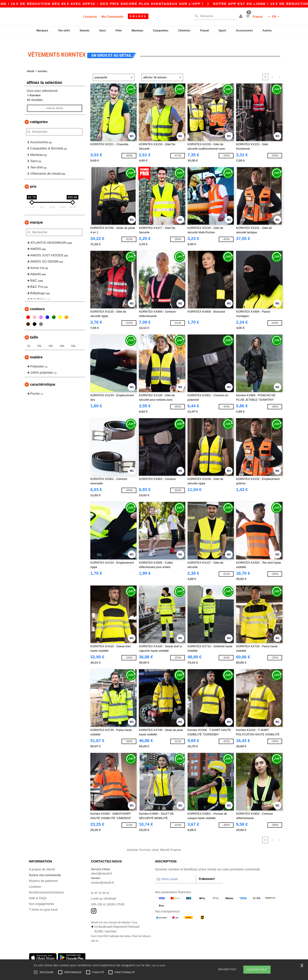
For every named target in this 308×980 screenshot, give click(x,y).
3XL (51, 338)
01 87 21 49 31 (101, 885)
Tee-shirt (64, 30)
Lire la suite (159, 965)
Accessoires (244, 30)
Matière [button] (36, 349)
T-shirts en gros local (43, 902)
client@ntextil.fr (102, 866)
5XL (74, 338)
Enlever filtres (54, 101)
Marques (42, 30)
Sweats (84, 30)
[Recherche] (215, 16)
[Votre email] (176, 871)
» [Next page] (279, 69)
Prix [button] (33, 179)
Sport (222, 30)
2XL (40, 338)
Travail (204, 30)
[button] (241, 17)
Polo (119, 30)
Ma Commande (112, 17)
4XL (62, 338)
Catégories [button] (39, 114)
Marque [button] (37, 215)
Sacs (103, 30)
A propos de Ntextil (42, 862)
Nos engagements (42, 896)
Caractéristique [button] (43, 377)
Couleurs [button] (38, 301)
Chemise (184, 30)
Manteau (137, 30)
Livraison (90, 17)
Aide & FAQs (38, 890)
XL (29, 338)
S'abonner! (207, 871)
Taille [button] (34, 330)
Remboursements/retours (46, 885)
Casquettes (161, 30)
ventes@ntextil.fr (103, 875)
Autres (267, 30)
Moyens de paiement (43, 873)
